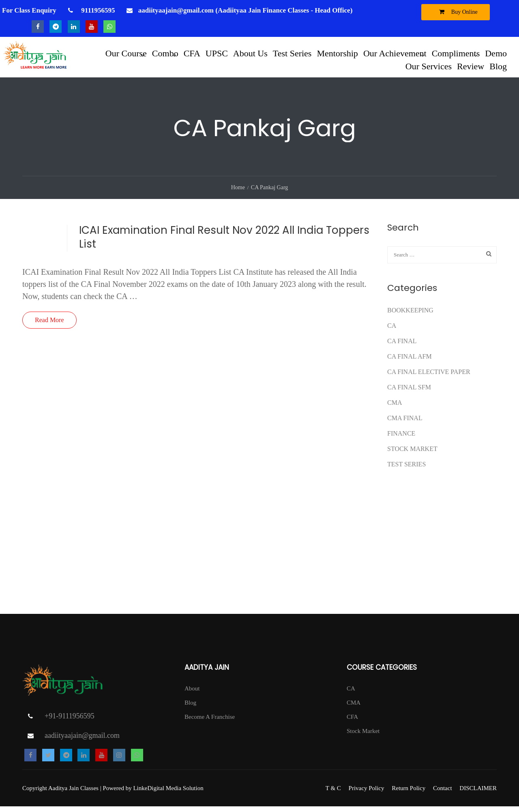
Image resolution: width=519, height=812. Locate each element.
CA (392, 331)
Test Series (292, 53)
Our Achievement (395, 53)
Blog (498, 66)
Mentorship (337, 53)
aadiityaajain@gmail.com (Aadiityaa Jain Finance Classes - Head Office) (246, 10)
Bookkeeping (410, 316)
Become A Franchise (210, 722)
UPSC (217, 53)
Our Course (126, 53)
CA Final (402, 347)
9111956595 (97, 10)
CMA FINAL (405, 424)
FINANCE (401, 439)
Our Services (429, 66)
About (192, 694)
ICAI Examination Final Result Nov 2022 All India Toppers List (224, 243)
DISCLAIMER (478, 794)
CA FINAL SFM (409, 393)
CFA (192, 53)
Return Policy (409, 794)
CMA (395, 408)
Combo (165, 53)
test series (406, 470)
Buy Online (456, 12)
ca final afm (410, 362)
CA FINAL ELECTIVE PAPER (429, 377)
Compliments (456, 53)
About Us (250, 53)
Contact (443, 794)
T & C (333, 794)
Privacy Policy (367, 794)
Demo (496, 53)
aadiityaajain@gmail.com (82, 741)
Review (471, 66)
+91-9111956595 (70, 722)
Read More (49, 326)
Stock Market (412, 454)
